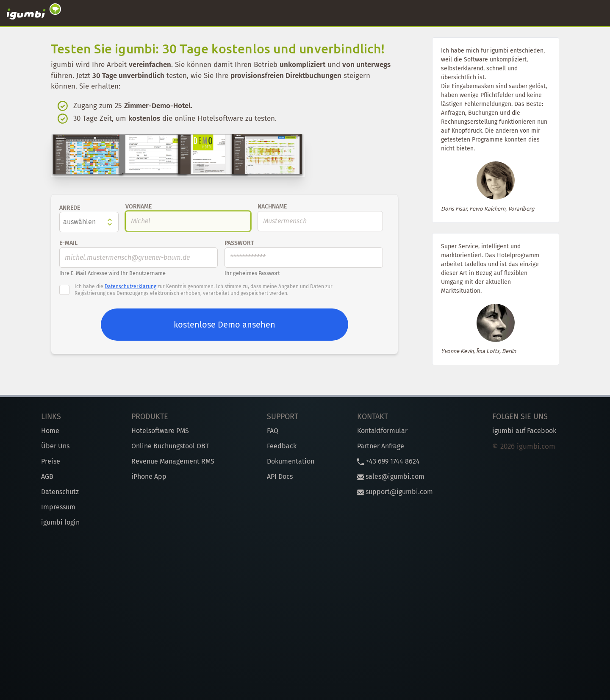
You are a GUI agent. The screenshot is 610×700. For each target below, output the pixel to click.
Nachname (272, 207)
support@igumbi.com (395, 492)
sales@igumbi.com (391, 476)
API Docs (280, 476)
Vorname (139, 207)
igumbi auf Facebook (524, 431)
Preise (51, 461)
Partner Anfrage (381, 446)
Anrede (70, 208)
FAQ (273, 431)
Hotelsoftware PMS (160, 431)
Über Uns (55, 446)
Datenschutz (60, 492)
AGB (47, 476)
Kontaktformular (382, 431)
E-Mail (68, 243)
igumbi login (60, 522)
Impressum (58, 507)
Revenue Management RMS (173, 461)
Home (50, 431)
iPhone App (149, 476)
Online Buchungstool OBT (170, 446)
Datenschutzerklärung (130, 286)
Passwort (239, 243)
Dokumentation (291, 461)
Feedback (282, 446)
